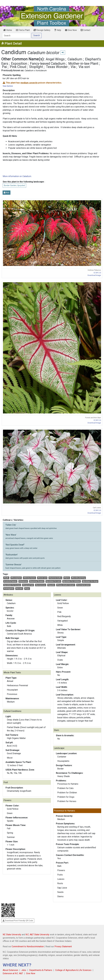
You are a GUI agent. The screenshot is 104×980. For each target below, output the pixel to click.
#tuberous (23, 581)
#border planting (78, 578)
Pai (4, 67)
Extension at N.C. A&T (13, 973)
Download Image (94, 275)
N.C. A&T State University (37, 935)
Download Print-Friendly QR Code (18, 921)
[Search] (16, 35)
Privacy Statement (63, 946)
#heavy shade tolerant (66, 585)
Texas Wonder (57, 67)
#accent (19, 589)
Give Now (71, 30)
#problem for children (71, 581)
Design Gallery (42, 30)
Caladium (75, 59)
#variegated (9, 589)
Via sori (84, 67)
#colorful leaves (10, 581)
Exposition (19, 63)
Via (73, 67)
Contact (86, 30)
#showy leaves (29, 578)
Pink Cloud (18, 67)
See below (8, 86)
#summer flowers (37, 581)
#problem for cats (53, 581)
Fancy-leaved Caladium (48, 63)
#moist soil (42, 578)
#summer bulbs (55, 578)
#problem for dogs (90, 581)
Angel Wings (55, 59)
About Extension (10, 970)
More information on (17, 176)
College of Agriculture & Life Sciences (73, 970)
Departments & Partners (41, 970)
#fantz (67, 578)
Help (58, 30)
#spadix (51, 585)
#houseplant (16, 578)
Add (6, 193)
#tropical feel (28, 585)
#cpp (27, 589)
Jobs (24, 970)
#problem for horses (12, 585)
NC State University (12, 935)
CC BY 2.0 (97, 273)
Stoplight (36, 67)
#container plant (83, 585)
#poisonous (41, 585)
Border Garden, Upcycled (14, 185)
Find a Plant (23, 30)
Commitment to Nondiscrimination (28, 946)
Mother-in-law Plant (83, 63)
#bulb (6, 578)
